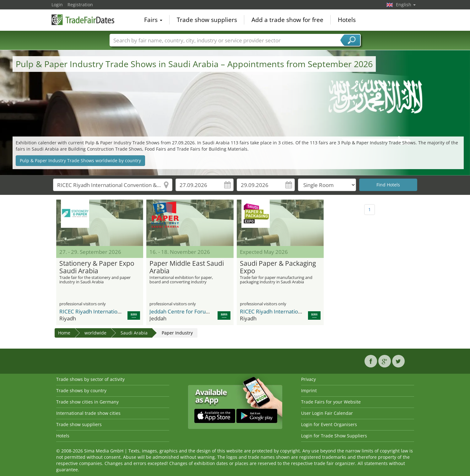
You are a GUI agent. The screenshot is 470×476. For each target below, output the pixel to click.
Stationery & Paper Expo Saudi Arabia (97, 267)
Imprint (309, 390)
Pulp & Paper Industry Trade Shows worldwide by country (80, 160)
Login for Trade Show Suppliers (334, 436)
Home (64, 333)
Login (57, 5)
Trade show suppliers (207, 20)
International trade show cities (88, 413)
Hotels (347, 20)
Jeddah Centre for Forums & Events (192, 311)
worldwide (95, 333)
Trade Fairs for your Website (331, 402)
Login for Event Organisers (329, 424)
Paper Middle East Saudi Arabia (187, 267)
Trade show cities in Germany (87, 402)
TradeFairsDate (83, 19)
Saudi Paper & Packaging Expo (278, 267)
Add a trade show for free (287, 20)
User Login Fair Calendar (327, 413)
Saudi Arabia (134, 333)
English (406, 5)
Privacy (308, 379)
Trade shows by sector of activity (90, 379)
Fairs (153, 20)
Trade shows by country (81, 390)
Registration (80, 5)
